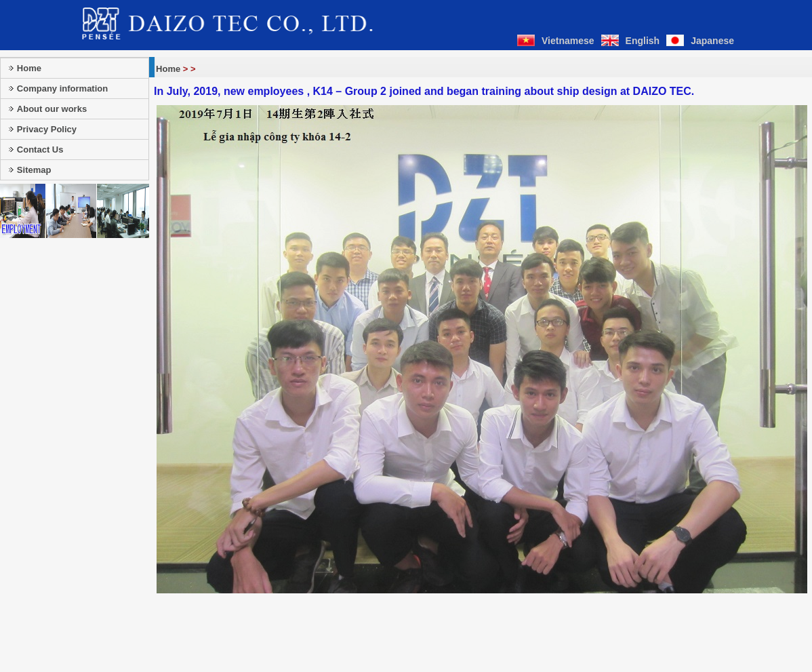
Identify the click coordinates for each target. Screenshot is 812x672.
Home (168, 69)
